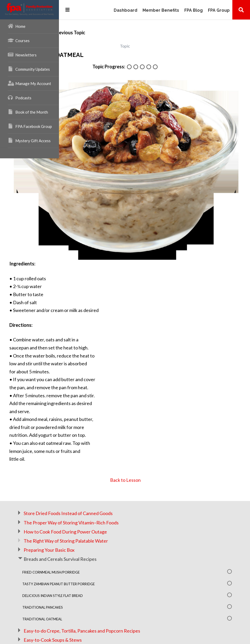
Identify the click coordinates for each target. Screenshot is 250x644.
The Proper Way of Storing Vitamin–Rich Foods (130, 476)
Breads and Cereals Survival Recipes (119, 513)
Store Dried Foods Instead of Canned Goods (127, 467)
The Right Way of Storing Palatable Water (125, 495)
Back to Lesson (155, 434)
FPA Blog (194, 11)
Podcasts (20, 97)
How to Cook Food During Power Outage (124, 485)
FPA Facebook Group (30, 126)
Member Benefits (161, 11)
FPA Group (219, 11)
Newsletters (22, 55)
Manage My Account (29, 83)
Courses (19, 40)
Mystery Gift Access (29, 140)
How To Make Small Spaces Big (129, 601)
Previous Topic (114, 32)
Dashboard (126, 11)
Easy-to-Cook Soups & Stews (112, 594)
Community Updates (29, 69)
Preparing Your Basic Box (108, 504)
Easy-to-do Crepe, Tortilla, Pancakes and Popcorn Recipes (141, 584)
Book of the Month (28, 112)
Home (17, 26)
